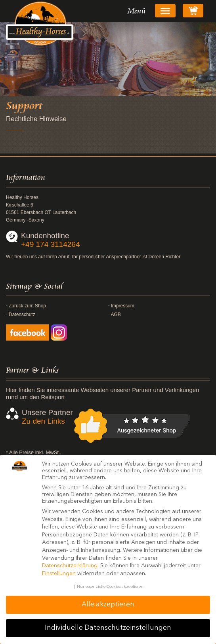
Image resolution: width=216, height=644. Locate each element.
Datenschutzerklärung (70, 566)
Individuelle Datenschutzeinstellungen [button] (108, 628)
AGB (116, 314)
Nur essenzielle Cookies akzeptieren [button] (110, 587)
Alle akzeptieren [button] (108, 605)
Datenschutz (22, 314)
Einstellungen (59, 574)
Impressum (123, 306)
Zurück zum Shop (27, 306)
